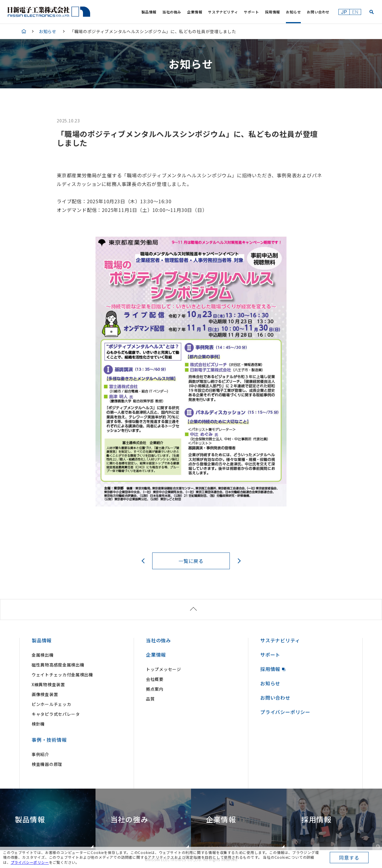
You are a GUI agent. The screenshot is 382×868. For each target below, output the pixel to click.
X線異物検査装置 (48, 684)
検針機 (38, 724)
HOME (24, 31)
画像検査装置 (45, 694)
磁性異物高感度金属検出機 (58, 665)
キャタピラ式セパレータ (56, 714)
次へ (238, 561)
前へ (144, 561)
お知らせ (48, 31)
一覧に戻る (191, 561)
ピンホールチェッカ (51, 704)
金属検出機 (43, 655)
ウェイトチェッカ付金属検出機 (62, 675)
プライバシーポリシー (30, 862)
